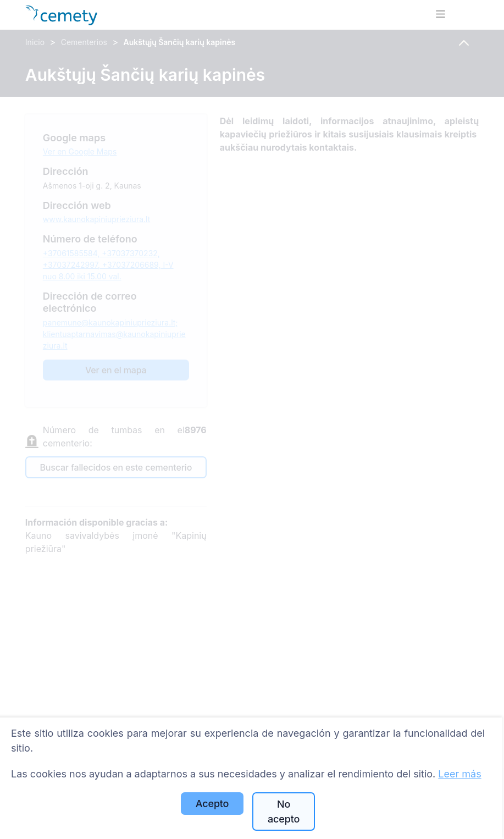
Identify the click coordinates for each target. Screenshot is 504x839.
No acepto (284, 812)
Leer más (459, 774)
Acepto (212, 804)
